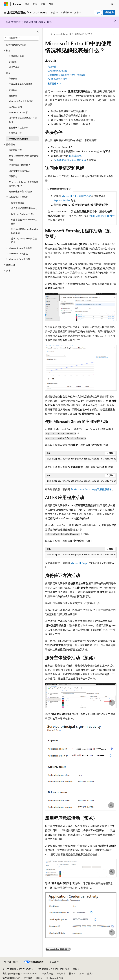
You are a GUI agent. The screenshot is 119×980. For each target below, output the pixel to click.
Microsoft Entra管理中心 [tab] (59, 189)
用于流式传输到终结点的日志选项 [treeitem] (23, 120)
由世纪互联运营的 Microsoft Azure (19, 973)
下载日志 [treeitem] (13, 176)
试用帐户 (109, 12)
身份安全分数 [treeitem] (15, 133)
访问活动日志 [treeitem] (15, 150)
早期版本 (61, 973)
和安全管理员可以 (76, 160)
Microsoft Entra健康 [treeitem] (18, 112)
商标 (38, 978)
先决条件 (52, 66)
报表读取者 (75, 156)
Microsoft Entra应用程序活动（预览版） (67, 75)
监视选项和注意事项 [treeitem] (18, 128)
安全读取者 (60, 160)
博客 (71, 973)
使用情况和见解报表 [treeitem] (18, 139)
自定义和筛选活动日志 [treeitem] (20, 171)
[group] (81, 459)
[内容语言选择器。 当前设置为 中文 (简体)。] (11, 962)
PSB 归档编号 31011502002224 (52, 969)
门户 (98, 12)
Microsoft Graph (79, 563)
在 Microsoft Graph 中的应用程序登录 (91, 489)
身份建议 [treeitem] (13, 62)
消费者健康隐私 (10, 978)
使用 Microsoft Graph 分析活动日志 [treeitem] (24, 158)
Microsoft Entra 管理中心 (75, 196)
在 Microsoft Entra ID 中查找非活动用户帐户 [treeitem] (23, 184)
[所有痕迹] (48, 34)
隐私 (75, 969)
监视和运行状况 (82, 34)
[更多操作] (114, 34)
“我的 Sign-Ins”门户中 (101, 216)
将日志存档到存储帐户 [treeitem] (20, 165)
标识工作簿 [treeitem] (14, 67)
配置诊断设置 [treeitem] (18, 203)
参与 (82, 973)
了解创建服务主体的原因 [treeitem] (21, 84)
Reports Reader (62, 200)
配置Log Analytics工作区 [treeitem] (23, 214)
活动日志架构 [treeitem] (15, 107)
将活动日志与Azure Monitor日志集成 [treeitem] (25, 231)
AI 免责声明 (47, 973)
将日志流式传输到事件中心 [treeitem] (24, 208)
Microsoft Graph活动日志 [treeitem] (21, 101)
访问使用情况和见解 (57, 71)
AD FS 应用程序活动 (57, 79)
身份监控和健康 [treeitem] (16, 56)
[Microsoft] (6, 4)
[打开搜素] (112, 4)
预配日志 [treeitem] (13, 96)
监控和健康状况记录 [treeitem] (16, 45)
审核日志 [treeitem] (13, 79)
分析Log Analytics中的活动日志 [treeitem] (24, 240)
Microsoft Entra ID (62, 34)
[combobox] (21, 38)
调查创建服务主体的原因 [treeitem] (21, 191)
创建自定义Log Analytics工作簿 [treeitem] (24, 221)
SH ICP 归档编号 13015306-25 (17, 969)
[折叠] (38, 32)
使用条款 (28, 978)
